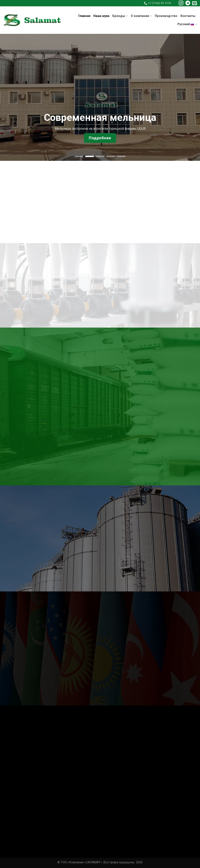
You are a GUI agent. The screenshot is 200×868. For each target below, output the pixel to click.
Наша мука (101, 16)
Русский (187, 24)
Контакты (188, 16)
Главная (84, 16)
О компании (141, 16)
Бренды (120, 16)
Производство (166, 16)
